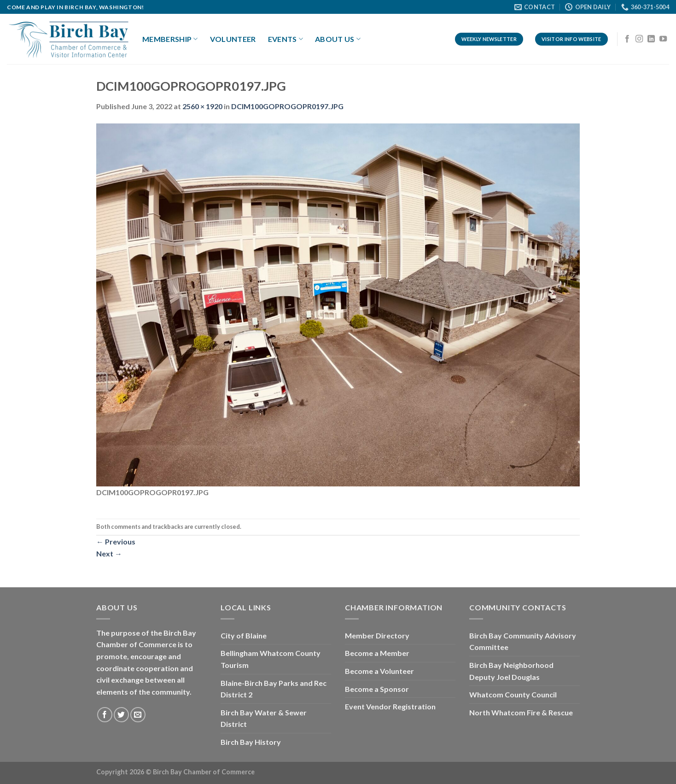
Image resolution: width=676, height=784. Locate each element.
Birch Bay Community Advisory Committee (523, 641)
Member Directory (377, 635)
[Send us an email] (138, 715)
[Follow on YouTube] (663, 39)
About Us (338, 39)
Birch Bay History (251, 742)
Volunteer (233, 39)
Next (109, 553)
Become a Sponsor (377, 689)
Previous (116, 541)
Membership (170, 39)
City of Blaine (244, 635)
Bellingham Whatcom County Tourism (271, 659)
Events (286, 39)
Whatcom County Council (513, 694)
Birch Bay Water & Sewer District (264, 718)
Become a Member (377, 653)
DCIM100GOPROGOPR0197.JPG (287, 106)
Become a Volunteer (379, 671)
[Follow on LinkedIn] (651, 39)
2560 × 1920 (202, 106)
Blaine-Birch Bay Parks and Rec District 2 (274, 689)
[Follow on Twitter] (121, 715)
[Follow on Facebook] (627, 39)
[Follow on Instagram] (639, 39)
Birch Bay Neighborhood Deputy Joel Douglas (511, 671)
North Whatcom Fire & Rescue (521, 712)
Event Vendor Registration (390, 706)
